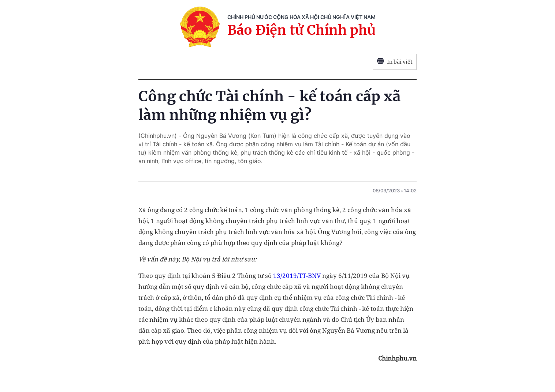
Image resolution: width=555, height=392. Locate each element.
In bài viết (395, 62)
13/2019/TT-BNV (297, 276)
